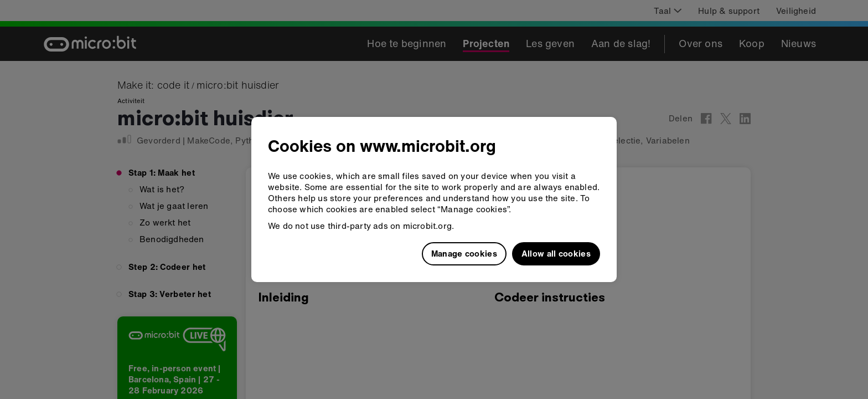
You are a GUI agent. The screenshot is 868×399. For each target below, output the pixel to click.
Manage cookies (464, 253)
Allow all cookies (556, 253)
